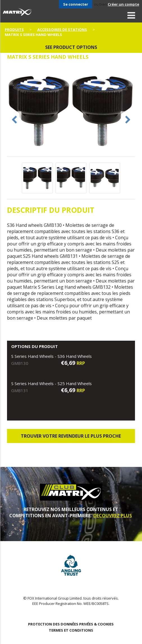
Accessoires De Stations (62, 30)
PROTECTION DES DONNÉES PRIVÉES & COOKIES (71, 624)
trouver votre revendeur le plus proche (71, 436)
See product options (71, 47)
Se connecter (76, 4)
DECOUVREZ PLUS (113, 516)
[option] (71, 111)
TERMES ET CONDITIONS (71, 630)
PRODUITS (14, 30)
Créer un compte (123, 4)
